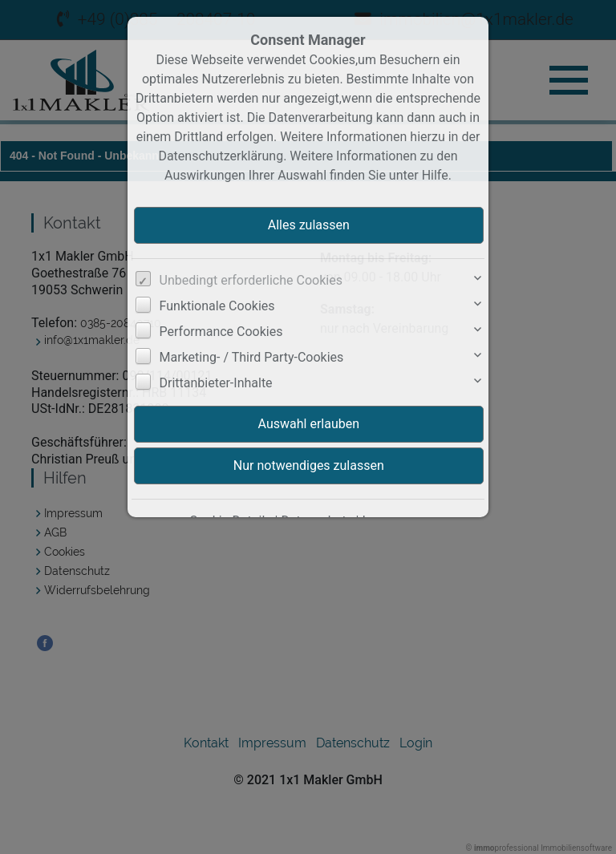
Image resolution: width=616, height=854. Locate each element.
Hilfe (435, 175)
